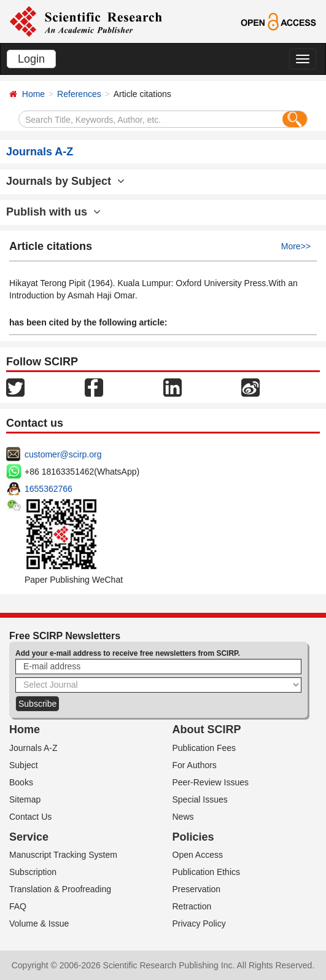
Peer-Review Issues (211, 782)
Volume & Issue (39, 924)
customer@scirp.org (63, 454)
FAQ (18, 906)
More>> (296, 246)
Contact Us (30, 817)
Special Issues (200, 799)
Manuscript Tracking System (63, 855)
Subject (24, 765)
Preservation (197, 889)
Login (31, 59)
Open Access (198, 855)
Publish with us (53, 212)
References (79, 94)
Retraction (192, 906)
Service (29, 837)
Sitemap (25, 799)
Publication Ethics (207, 872)
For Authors (195, 765)
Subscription (33, 872)
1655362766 (49, 489)
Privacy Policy (199, 924)
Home (33, 94)
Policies (193, 837)
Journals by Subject (65, 181)
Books (21, 782)
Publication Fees (204, 748)
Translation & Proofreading (60, 889)
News (183, 817)
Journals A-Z (33, 748)
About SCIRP (207, 729)
